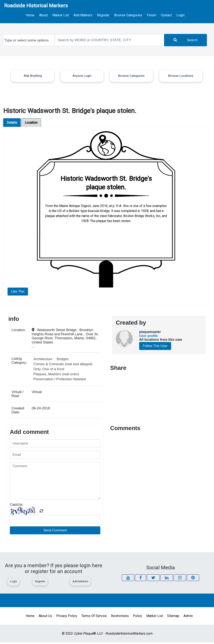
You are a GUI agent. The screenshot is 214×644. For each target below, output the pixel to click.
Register (101, 15)
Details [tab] (12, 124)
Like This (18, 293)
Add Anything (33, 77)
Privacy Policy (67, 618)
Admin (188, 618)
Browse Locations (181, 77)
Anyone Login (82, 77)
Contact (155, 15)
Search (186, 42)
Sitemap (173, 618)
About (51, 15)
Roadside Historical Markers (36, 6)
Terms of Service (94, 618)
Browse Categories (122, 15)
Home (40, 15)
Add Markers (84, 15)
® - (113, 635)
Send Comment (55, 532)
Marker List (65, 15)
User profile (148, 337)
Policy (138, 618)
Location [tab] (31, 124)
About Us (45, 618)
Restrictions (120, 618)
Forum (142, 15)
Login (171, 16)
